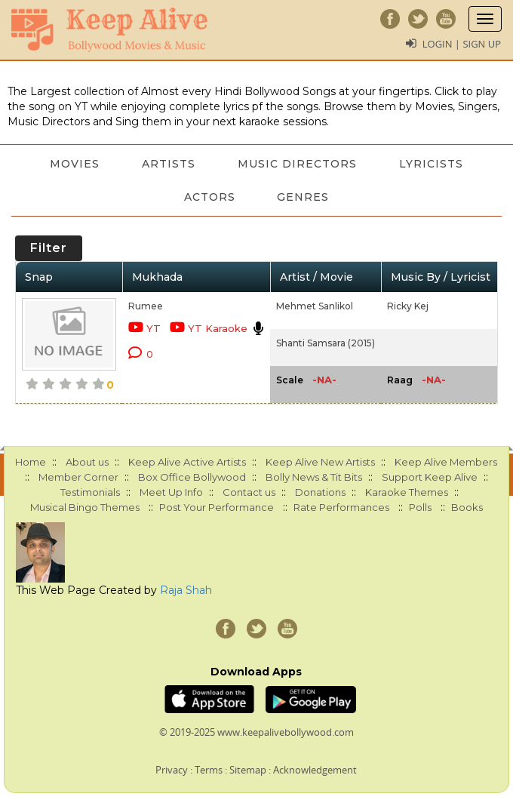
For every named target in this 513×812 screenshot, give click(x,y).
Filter (49, 248)
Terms (209, 770)
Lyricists (431, 164)
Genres (304, 197)
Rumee (146, 306)
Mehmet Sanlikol (315, 306)
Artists (169, 164)
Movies (75, 164)
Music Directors (297, 164)
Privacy (172, 770)
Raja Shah (186, 590)
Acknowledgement (315, 770)
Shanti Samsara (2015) (326, 343)
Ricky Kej (408, 306)
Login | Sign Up (462, 44)
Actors (210, 197)
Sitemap (248, 770)
